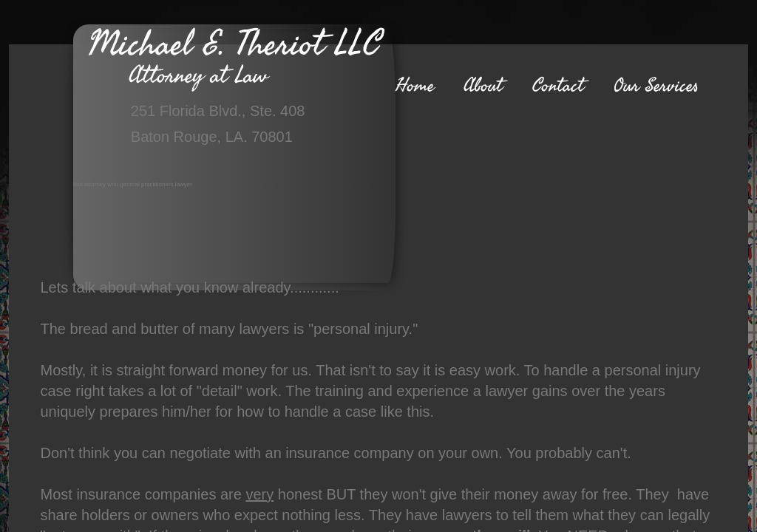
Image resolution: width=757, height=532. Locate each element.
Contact (558, 86)
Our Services (656, 86)
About (483, 86)
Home (415, 86)
